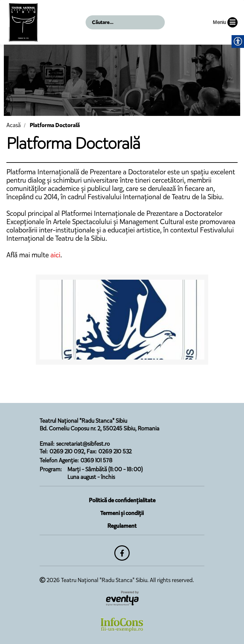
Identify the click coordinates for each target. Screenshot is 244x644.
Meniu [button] (225, 22)
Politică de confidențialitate (122, 500)
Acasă (14, 125)
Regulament (122, 526)
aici (55, 255)
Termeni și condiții (122, 513)
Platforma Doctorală (55, 125)
